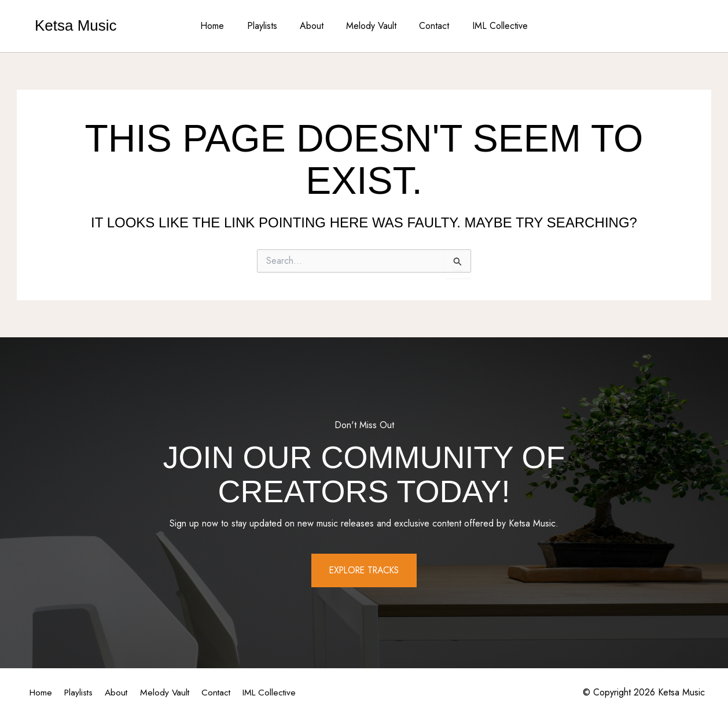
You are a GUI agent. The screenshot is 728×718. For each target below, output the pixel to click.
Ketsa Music (76, 25)
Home (223, 26)
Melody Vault (369, 26)
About (314, 26)
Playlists (269, 26)
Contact (428, 26)
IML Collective (490, 26)
